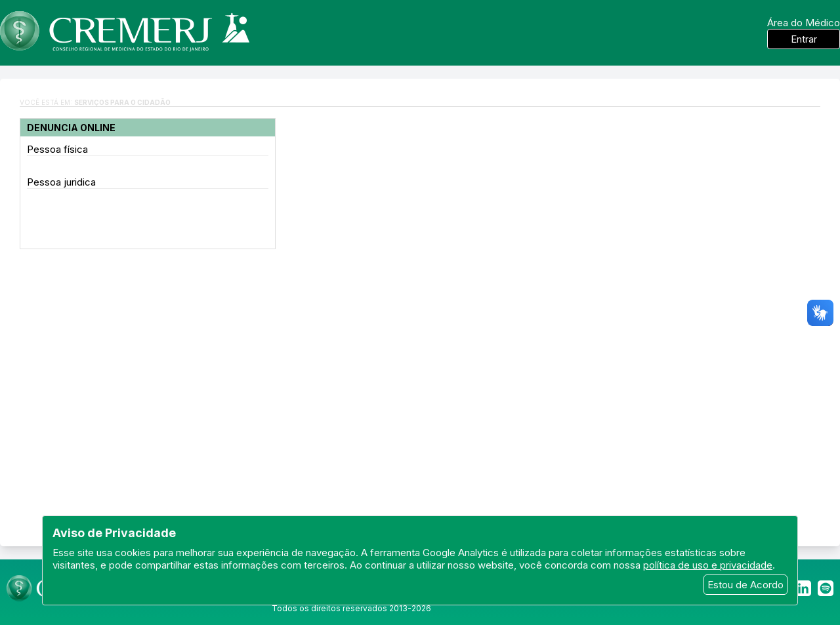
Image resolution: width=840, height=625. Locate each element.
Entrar (804, 39)
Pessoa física (57, 149)
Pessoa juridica (61, 182)
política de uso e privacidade (708, 565)
